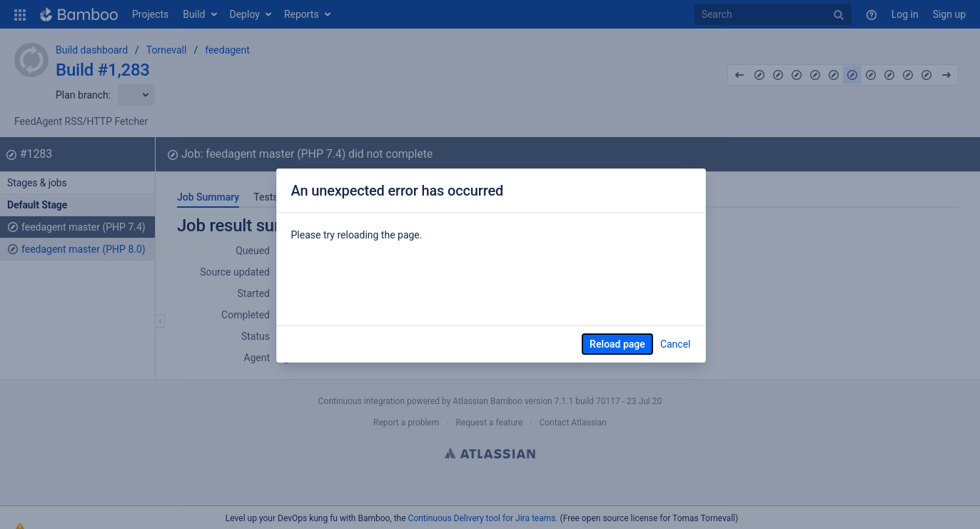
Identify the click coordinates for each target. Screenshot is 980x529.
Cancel (676, 344)
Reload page (617, 344)
